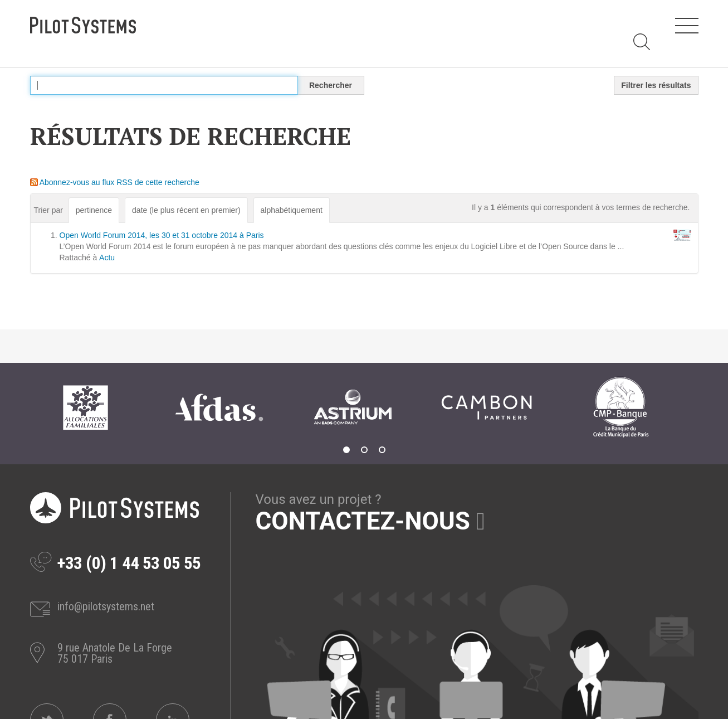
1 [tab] (346, 450)
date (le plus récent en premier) (186, 210)
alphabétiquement (292, 210)
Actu (107, 258)
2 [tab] (364, 450)
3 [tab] (382, 450)
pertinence (94, 210)
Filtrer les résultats (656, 85)
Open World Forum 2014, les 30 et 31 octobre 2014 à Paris (162, 235)
